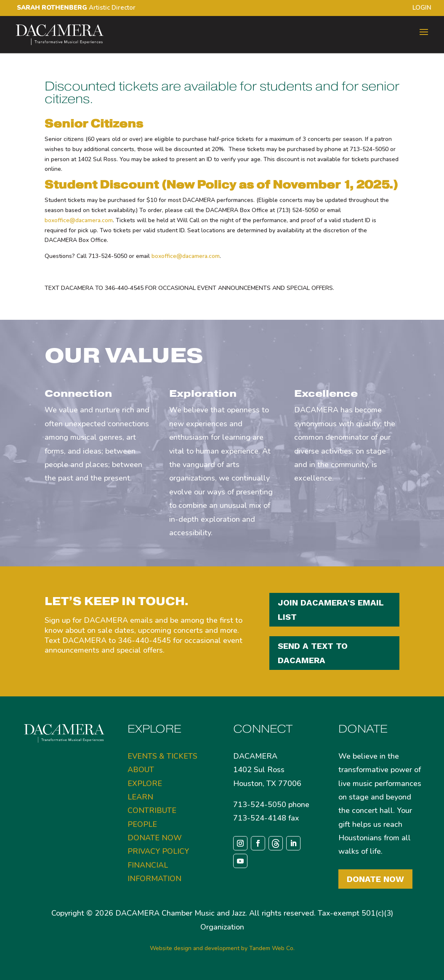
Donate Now (375, 879)
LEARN (140, 797)
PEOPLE (142, 824)
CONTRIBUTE (152, 810)
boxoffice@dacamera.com (79, 220)
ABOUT (141, 770)
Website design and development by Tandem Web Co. (222, 948)
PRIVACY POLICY (158, 851)
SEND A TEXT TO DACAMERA (313, 653)
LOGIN (422, 8)
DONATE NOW (155, 838)
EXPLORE (145, 783)
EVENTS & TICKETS (162, 756)
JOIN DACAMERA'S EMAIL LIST (331, 610)
